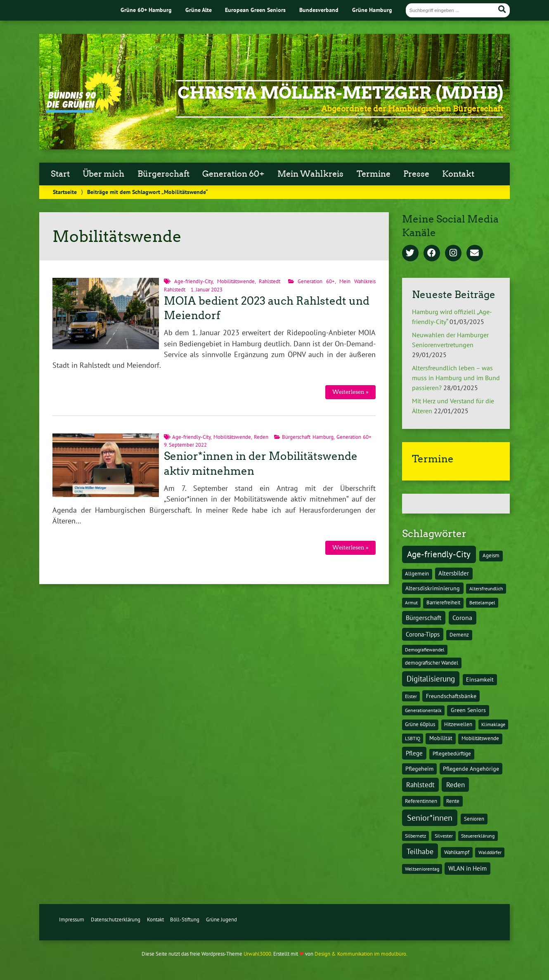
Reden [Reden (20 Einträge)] (456, 785)
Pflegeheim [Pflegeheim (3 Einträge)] (419, 769)
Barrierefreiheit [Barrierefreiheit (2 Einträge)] (443, 602)
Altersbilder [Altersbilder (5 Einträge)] (454, 573)
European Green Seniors (255, 10)
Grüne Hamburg (372, 10)
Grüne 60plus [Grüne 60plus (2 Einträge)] (420, 724)
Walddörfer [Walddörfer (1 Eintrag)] (490, 852)
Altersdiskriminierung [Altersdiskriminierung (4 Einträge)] (433, 588)
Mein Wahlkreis (310, 174)
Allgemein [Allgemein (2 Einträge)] (417, 574)
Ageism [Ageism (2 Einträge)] (491, 555)
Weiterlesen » (350, 392)
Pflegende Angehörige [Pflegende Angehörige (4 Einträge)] (471, 769)
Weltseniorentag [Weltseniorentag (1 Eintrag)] (422, 869)
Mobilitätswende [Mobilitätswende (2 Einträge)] (480, 738)
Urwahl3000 (257, 954)
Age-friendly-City (193, 281)
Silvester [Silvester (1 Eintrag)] (444, 836)
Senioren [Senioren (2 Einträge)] (474, 819)
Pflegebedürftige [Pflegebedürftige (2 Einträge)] (452, 754)
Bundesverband (319, 10)
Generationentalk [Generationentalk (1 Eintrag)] (423, 710)
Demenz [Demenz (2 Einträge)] (459, 635)
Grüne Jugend (221, 920)
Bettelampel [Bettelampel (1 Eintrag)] (482, 602)
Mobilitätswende (236, 281)
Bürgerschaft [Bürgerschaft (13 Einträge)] (424, 618)
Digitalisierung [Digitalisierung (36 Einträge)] (431, 679)
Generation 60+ (233, 174)
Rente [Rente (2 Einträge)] (453, 801)
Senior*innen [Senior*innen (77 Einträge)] (430, 818)
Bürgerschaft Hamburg (308, 437)
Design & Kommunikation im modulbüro (360, 954)
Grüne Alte (199, 10)
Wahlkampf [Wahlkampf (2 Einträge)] (457, 852)
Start (60, 174)
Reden (261, 437)
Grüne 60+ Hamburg (146, 10)
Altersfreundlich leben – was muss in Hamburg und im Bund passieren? (456, 378)
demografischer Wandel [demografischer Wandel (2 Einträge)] (432, 663)
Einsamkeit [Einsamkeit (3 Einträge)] (480, 679)
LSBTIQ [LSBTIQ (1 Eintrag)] (413, 738)
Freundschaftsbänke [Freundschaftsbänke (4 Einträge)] (451, 696)
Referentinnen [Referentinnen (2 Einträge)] (421, 801)
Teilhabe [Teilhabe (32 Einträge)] (420, 851)
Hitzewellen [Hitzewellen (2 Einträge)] (458, 724)
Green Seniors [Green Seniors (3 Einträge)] (468, 710)
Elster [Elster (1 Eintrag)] (411, 696)
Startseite (65, 192)
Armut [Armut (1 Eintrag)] (411, 602)
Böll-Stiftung (185, 920)
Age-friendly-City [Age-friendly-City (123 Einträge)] (439, 554)
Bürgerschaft (163, 174)
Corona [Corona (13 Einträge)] (462, 618)
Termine (374, 174)
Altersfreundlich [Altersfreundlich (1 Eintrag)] (486, 588)
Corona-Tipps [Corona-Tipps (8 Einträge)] (423, 634)
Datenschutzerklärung (116, 920)
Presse (416, 174)
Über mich (103, 174)
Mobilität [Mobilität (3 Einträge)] (441, 738)
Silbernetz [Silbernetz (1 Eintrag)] (415, 836)
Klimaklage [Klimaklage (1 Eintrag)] (493, 724)
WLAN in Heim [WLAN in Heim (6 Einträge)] (467, 868)
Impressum (72, 920)
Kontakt (458, 174)
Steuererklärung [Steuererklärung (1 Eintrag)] (478, 836)
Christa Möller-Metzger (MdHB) (340, 93)
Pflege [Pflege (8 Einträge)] (414, 753)
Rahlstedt (270, 281)
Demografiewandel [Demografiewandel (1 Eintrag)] (425, 650)
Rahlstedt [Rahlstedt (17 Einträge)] (420, 785)
